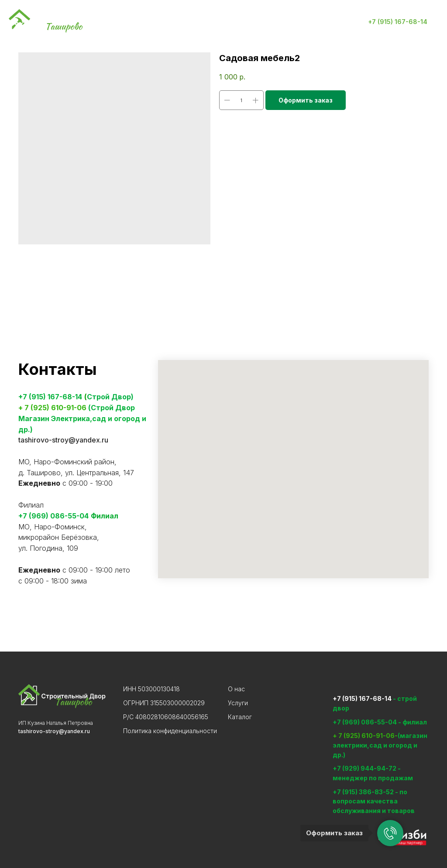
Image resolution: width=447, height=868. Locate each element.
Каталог (198, 22)
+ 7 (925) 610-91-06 (52, 408)
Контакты (243, 22)
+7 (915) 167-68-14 (50, 397)
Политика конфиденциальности (170, 731)
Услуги (157, 22)
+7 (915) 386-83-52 (364, 792)
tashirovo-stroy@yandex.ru (63, 440)
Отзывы (288, 22)
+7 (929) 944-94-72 (364, 768)
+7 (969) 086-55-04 (53, 516)
